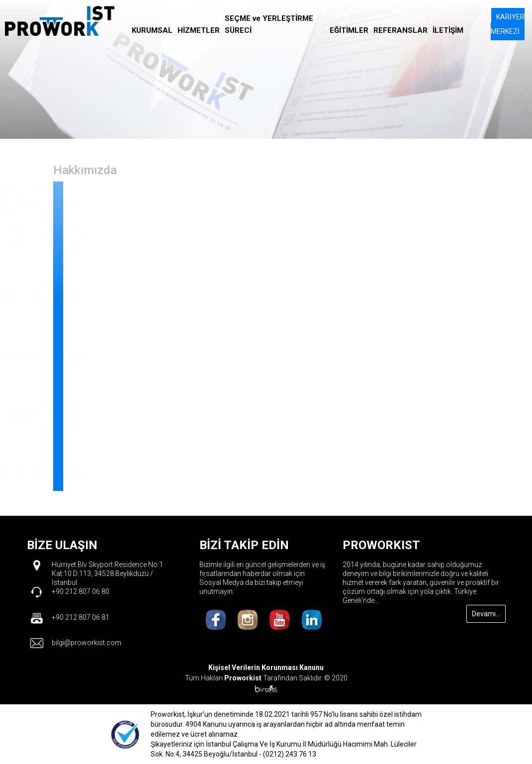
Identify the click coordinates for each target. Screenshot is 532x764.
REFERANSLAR (400, 30)
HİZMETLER (199, 30)
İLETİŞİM (448, 30)
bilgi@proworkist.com (87, 643)
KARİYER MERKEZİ (508, 24)
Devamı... (486, 614)
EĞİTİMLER (349, 30)
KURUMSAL (152, 30)
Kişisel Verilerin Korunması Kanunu (266, 668)
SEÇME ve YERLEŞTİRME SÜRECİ (269, 24)
